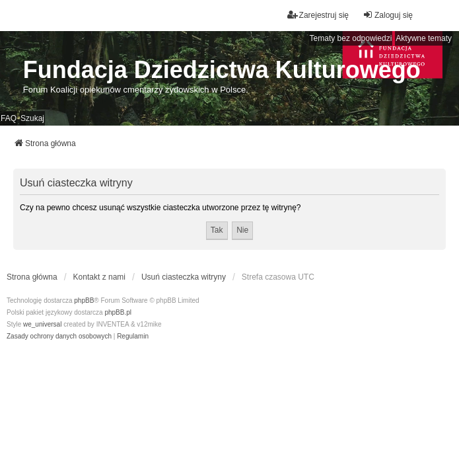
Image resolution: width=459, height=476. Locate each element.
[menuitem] (59, 337)
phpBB (84, 300)
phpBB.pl (118, 312)
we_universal (42, 324)
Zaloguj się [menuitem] (388, 15)
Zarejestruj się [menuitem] (318, 15)
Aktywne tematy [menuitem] (424, 38)
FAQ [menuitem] (9, 118)
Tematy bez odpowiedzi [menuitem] (351, 38)
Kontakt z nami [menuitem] (99, 277)
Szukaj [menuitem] (32, 118)
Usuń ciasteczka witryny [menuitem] (184, 277)
